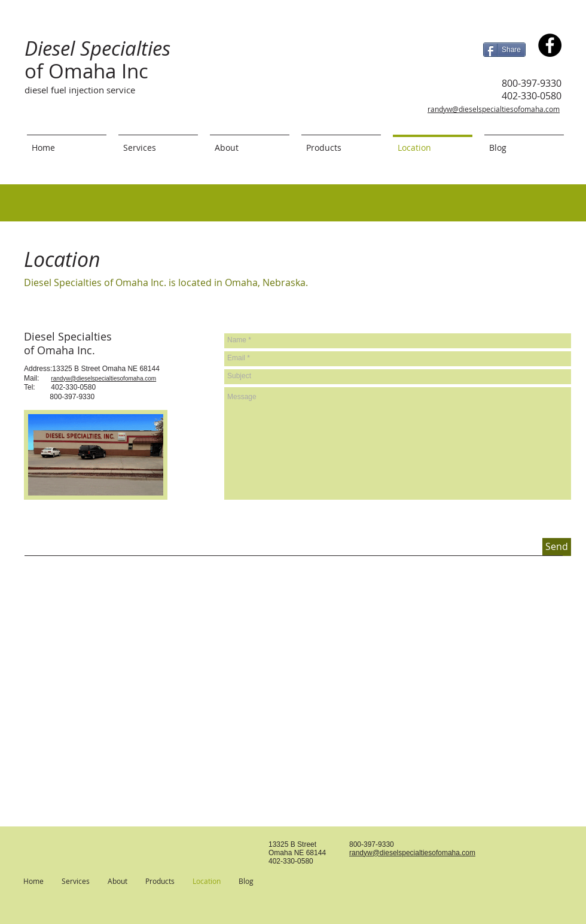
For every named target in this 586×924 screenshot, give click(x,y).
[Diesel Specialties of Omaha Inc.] (550, 45)
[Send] (557, 547)
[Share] (504, 50)
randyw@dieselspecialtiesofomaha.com (494, 109)
